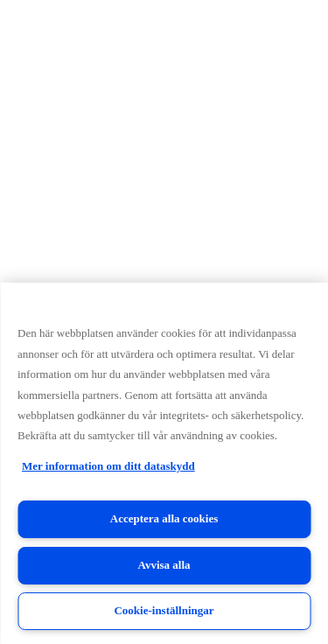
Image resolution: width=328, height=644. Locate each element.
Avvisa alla (164, 565)
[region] (164, 463)
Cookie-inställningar (164, 610)
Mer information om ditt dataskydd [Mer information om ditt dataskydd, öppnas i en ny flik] (108, 466)
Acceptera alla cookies (164, 518)
